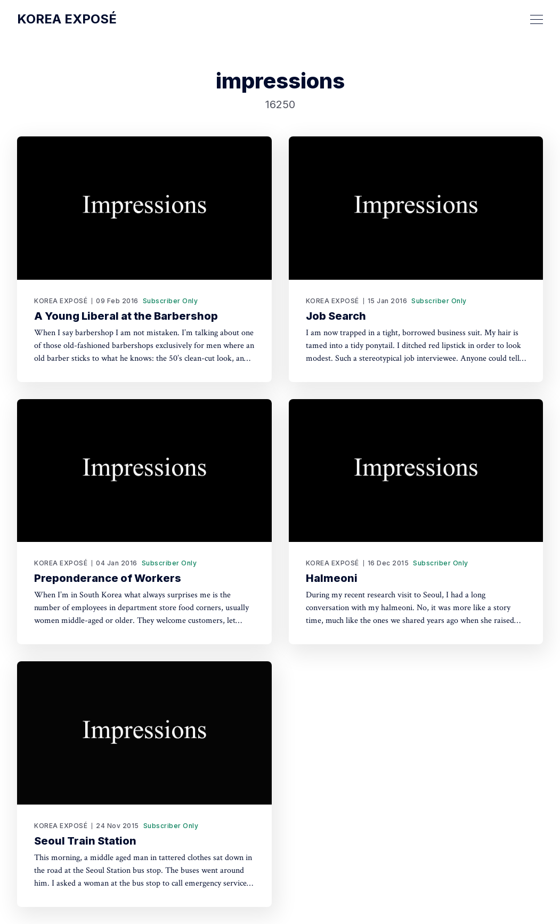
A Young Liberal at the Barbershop (126, 316)
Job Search (336, 316)
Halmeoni (332, 578)
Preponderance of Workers (108, 578)
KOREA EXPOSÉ (61, 301)
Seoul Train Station (85, 841)
